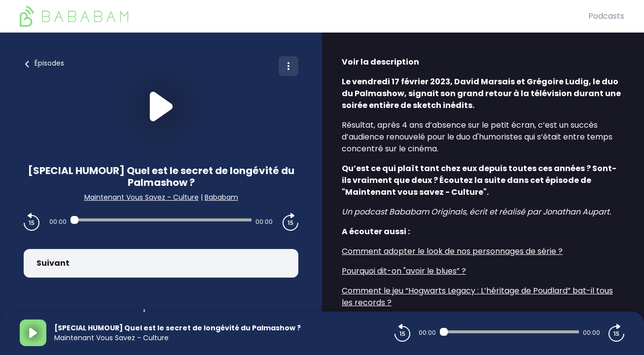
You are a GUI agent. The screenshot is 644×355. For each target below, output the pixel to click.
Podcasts (606, 16)
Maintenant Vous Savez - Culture (142, 197)
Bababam (221, 197)
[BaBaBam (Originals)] (304, 16)
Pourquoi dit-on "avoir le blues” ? (404, 271)
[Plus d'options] (288, 66)
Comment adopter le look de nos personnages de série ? (452, 251)
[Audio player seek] (161, 220)
